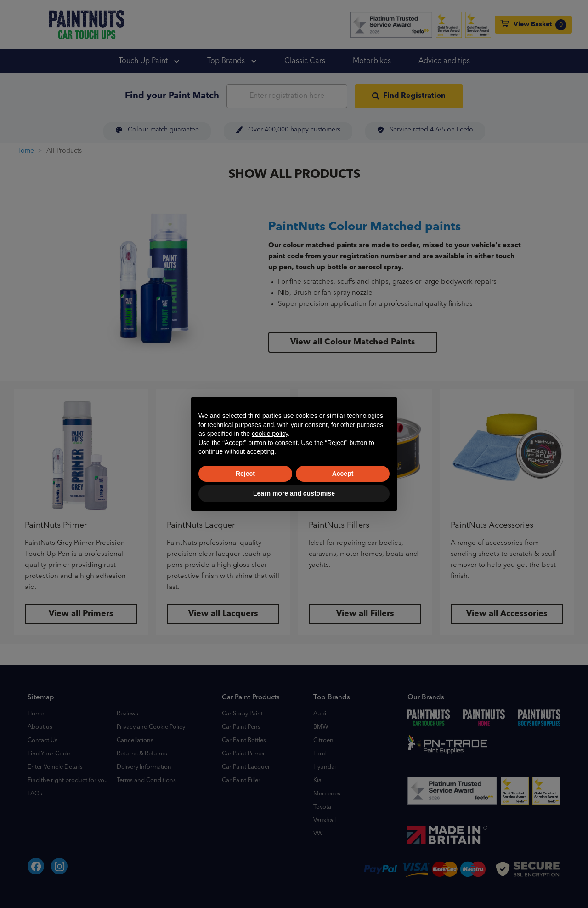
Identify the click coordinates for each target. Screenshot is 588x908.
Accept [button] (343, 474)
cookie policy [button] (270, 434)
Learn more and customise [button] (294, 493)
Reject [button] (245, 474)
